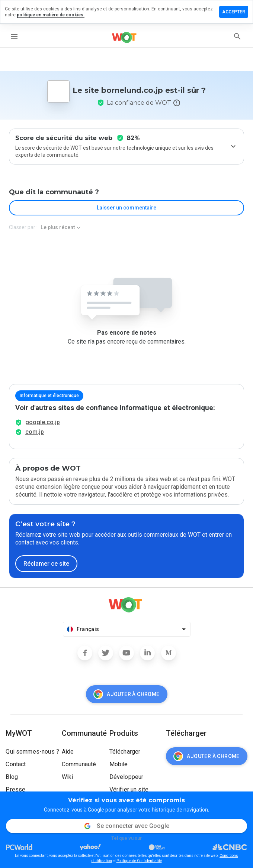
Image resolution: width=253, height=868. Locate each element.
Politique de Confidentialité (139, 861)
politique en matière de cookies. (51, 15)
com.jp (35, 432)
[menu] (14, 36)
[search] (237, 36)
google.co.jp (43, 422)
